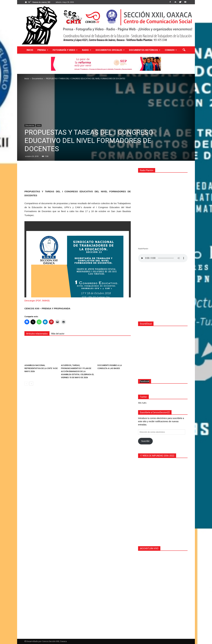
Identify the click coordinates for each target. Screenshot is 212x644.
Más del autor (58, 334)
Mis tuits (142, 403)
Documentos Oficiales (110, 50)
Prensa (43, 50)
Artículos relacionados (37, 334)
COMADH (171, 50)
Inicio (30, 50)
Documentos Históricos (145, 50)
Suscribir (145, 441)
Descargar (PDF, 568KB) (37, 301)
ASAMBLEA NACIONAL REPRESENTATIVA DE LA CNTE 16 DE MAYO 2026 (41, 368)
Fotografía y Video (65, 50)
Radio (87, 50)
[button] (184, 50)
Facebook (145, 381)
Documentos (30, 125)
